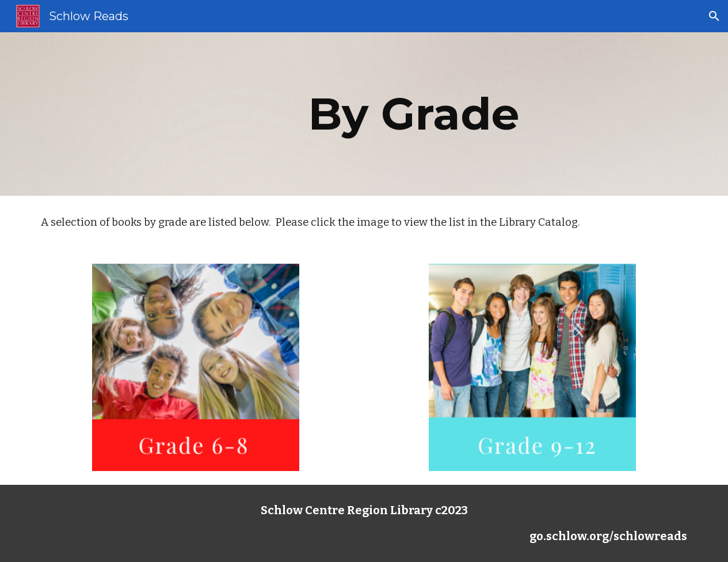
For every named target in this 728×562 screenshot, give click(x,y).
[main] (420, 114)
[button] (714, 16)
